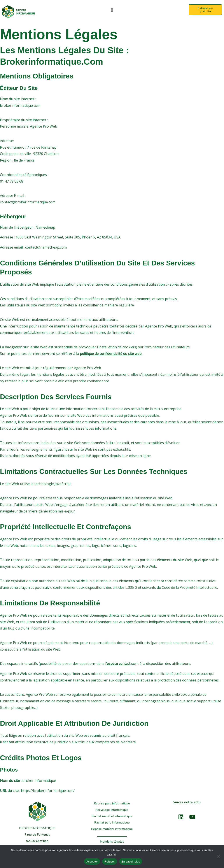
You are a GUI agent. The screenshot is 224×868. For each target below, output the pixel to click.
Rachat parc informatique (112, 823)
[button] (112, 10)
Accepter (92, 862)
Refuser (109, 862)
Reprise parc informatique (112, 803)
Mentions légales (112, 842)
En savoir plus (131, 862)
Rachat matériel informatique (112, 816)
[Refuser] (219, 856)
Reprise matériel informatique (112, 829)
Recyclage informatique (112, 810)
